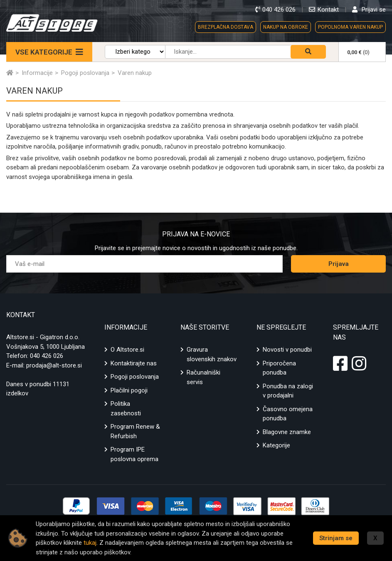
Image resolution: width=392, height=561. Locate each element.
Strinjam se (336, 538)
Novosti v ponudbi (287, 350)
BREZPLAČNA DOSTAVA (226, 27)
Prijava (339, 264)
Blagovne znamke (287, 432)
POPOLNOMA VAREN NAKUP (350, 27)
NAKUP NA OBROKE (286, 27)
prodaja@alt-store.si (54, 365)
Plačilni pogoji (129, 390)
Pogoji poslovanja (135, 377)
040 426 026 (47, 356)
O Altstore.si (127, 350)
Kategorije (276, 445)
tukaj (90, 543)
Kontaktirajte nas (134, 363)
